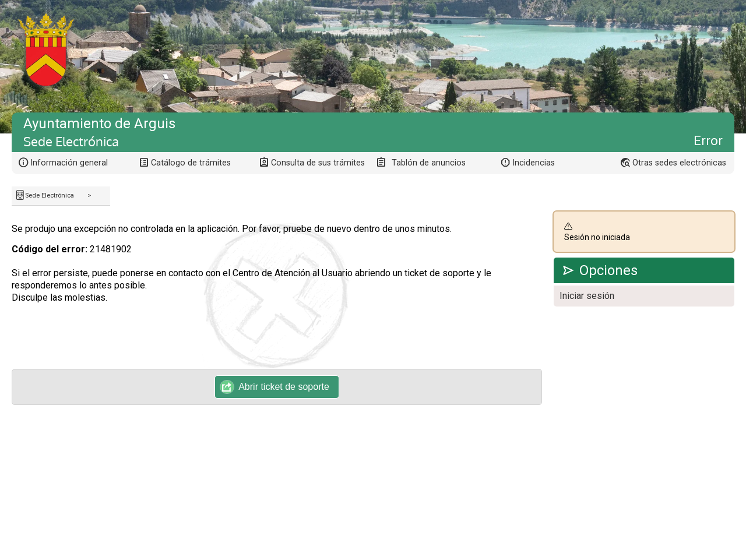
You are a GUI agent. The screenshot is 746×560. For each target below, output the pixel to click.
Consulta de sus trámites (318, 163)
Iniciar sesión (587, 296)
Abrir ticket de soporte (275, 387)
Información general (69, 163)
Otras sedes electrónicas (679, 163)
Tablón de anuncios (429, 163)
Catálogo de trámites (191, 163)
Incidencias (534, 163)
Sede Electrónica (50, 196)
